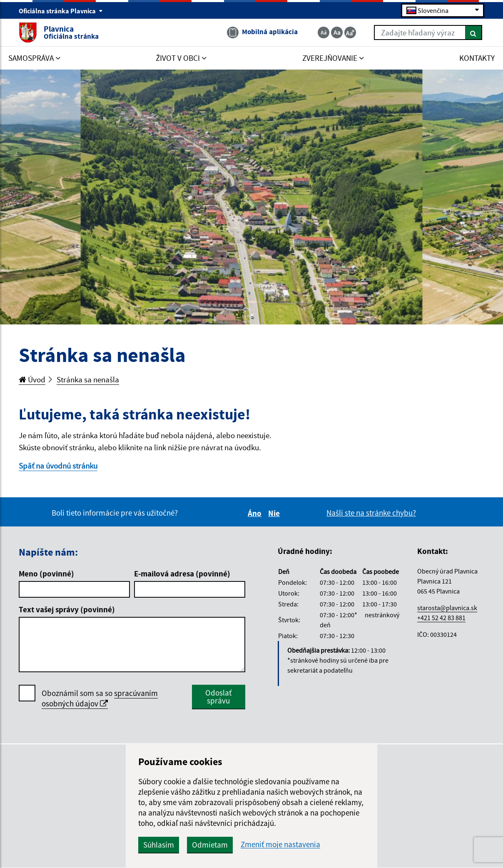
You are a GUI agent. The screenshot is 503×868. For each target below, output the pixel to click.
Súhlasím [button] (159, 845)
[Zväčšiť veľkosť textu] (350, 32)
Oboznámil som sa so (100, 698)
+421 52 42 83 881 (441, 618)
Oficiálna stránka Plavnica (61, 11)
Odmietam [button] (210, 845)
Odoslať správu (218, 697)
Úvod (32, 379)
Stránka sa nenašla (88, 379)
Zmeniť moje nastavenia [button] (280, 844)
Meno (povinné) (46, 574)
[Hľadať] (474, 32)
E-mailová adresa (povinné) (182, 574)
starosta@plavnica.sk (447, 608)
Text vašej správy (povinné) (67, 609)
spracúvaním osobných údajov (100, 698)
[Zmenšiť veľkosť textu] (324, 32)
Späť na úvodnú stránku (58, 466)
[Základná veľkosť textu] (337, 32)
